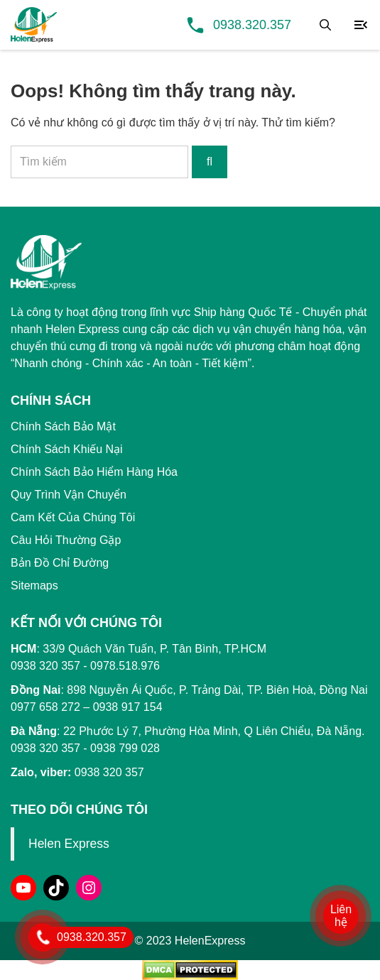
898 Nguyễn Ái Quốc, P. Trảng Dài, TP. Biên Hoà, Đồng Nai (217, 690)
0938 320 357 (45, 748)
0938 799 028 (125, 748)
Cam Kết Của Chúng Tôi (73, 517)
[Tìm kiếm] (325, 25)
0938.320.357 (252, 25)
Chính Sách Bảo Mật (63, 426)
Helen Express (69, 844)
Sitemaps (34, 586)
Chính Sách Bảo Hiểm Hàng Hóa (94, 472)
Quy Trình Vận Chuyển (69, 495)
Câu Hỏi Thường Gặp (66, 540)
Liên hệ (341, 916)
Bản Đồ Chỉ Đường (60, 563)
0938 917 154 (128, 707)
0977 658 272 (45, 707)
